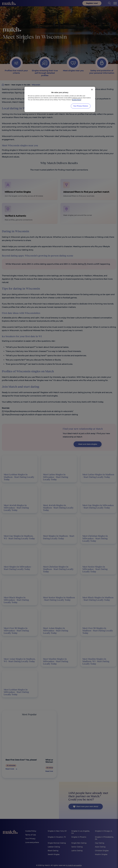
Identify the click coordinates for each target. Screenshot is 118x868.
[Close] (92, 90)
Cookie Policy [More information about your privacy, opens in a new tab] (77, 100)
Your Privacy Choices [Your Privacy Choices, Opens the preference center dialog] (81, 106)
